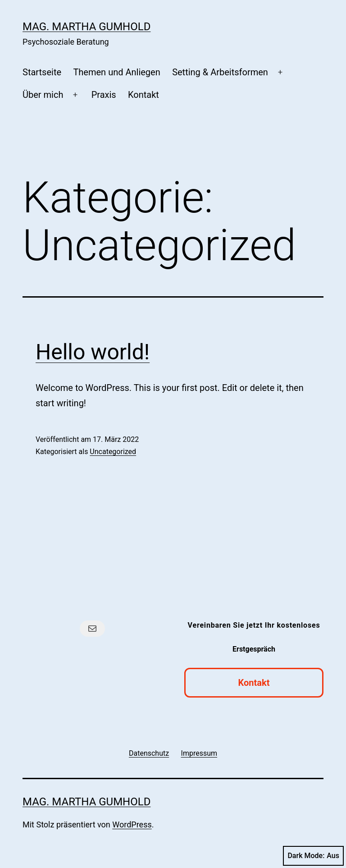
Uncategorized (113, 452)
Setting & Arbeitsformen (220, 72)
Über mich (43, 95)
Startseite (42, 72)
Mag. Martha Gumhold (86, 27)
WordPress (132, 824)
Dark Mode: (313, 856)
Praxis (104, 95)
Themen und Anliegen (116, 72)
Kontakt (143, 95)
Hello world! (93, 352)
